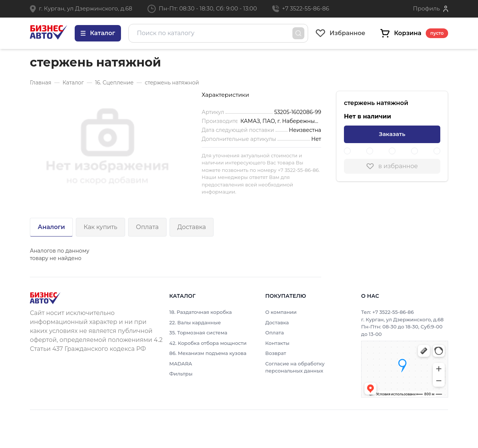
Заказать (392, 134)
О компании (281, 312)
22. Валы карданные (195, 322)
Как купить (100, 227)
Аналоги (51, 227)
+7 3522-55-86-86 (305, 8)
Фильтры (181, 374)
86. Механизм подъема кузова (208, 353)
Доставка (192, 227)
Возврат (276, 353)
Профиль (426, 8)
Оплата (147, 227)
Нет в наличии (367, 116)
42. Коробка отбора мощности (208, 343)
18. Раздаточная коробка (200, 312)
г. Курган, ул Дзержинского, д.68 (86, 8)
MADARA (181, 364)
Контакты (277, 343)
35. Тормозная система (198, 333)
